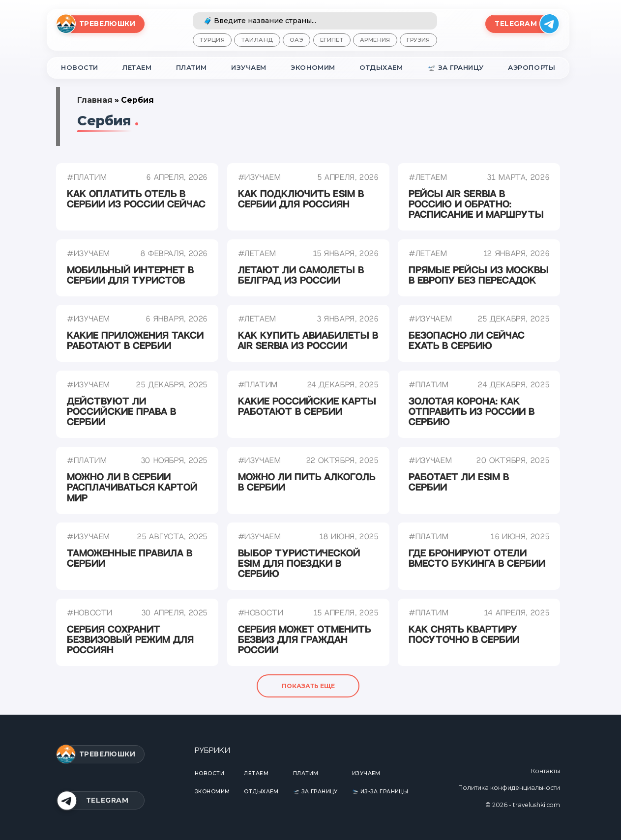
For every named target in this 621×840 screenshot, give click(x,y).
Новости (78, 67)
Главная (93, 100)
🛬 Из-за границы (381, 792)
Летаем (136, 67)
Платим (192, 67)
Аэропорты (532, 67)
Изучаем (250, 67)
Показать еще (308, 686)
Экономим (314, 67)
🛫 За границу (456, 67)
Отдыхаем (382, 67)
